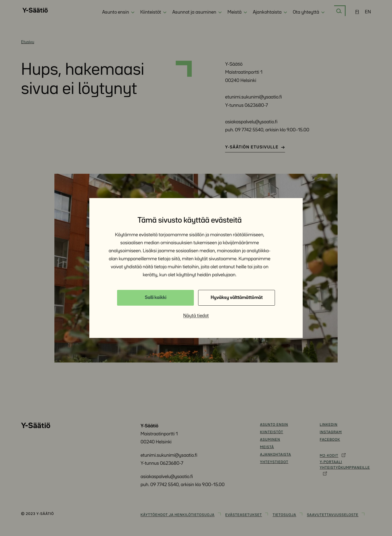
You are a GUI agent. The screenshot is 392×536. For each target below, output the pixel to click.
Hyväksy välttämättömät (237, 298)
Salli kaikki (156, 298)
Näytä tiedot (196, 316)
